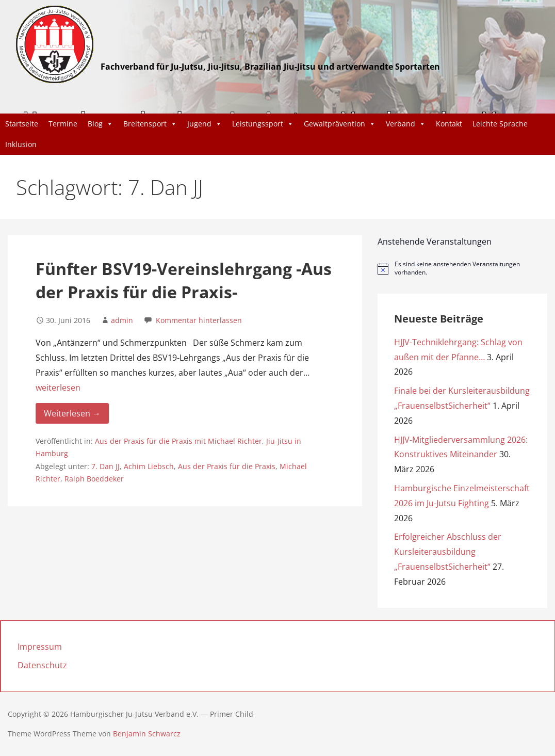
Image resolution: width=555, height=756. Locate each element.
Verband (406, 124)
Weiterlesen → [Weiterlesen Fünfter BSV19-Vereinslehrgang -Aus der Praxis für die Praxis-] (72, 413)
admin (122, 320)
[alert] (462, 269)
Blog (100, 124)
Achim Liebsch (149, 466)
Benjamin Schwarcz (147, 734)
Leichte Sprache (500, 124)
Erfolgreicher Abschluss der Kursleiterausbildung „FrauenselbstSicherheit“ (448, 552)
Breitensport (150, 124)
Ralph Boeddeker (94, 479)
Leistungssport (263, 124)
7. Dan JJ (105, 466)
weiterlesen (58, 388)
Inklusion (21, 144)
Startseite (22, 124)
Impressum (40, 647)
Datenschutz (42, 665)
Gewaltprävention (340, 124)
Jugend (205, 124)
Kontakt (449, 124)
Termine (63, 124)
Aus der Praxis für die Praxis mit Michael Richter (178, 441)
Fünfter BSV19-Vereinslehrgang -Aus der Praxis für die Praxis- (184, 280)
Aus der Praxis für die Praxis (227, 466)
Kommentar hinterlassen (199, 320)
